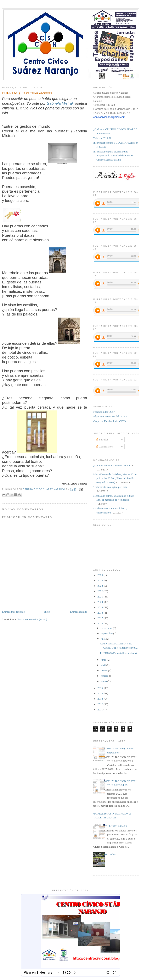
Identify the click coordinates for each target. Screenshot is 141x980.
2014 (100, 693)
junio (104, 660)
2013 (100, 699)
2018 (100, 613)
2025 (100, 575)
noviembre (107, 628)
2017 (100, 618)
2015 (100, 688)
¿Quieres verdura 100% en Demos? (112, 465)
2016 (100, 623)
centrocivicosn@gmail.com (109, 117)
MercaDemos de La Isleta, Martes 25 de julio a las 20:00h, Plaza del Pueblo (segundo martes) (115, 478)
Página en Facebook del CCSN (110, 416)
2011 (100, 710)
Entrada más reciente (13, 612)
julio (104, 639)
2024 (100, 580)
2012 (100, 704)
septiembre (107, 633)
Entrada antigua (79, 612)
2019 (100, 607)
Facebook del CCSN (104, 412)
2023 (100, 586)
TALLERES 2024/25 (115, 826)
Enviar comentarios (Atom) (32, 619)
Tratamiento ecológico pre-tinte (110, 487)
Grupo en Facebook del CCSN (110, 421)
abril (104, 665)
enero (104, 681)
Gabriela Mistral (60, 103)
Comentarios (104, 447)
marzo (105, 670)
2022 (100, 591)
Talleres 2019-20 (102, 138)
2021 (100, 597)
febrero (105, 676)
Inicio (47, 612)
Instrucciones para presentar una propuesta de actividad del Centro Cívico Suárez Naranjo (113, 156)
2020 (100, 602)
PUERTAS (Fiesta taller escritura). (119, 653)
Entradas (102, 440)
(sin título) (110, 854)
